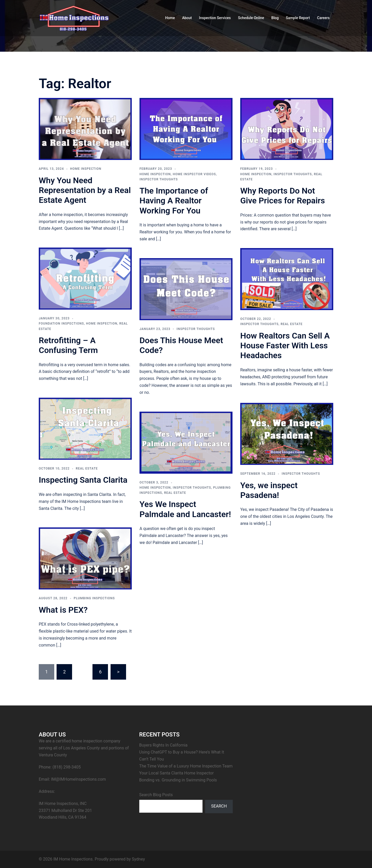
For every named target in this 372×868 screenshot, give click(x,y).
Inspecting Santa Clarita (83, 480)
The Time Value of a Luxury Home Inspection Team (186, 766)
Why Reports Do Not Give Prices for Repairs (283, 196)
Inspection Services (215, 18)
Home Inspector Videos (194, 174)
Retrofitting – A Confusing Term (68, 345)
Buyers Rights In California (163, 745)
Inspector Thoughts (159, 179)
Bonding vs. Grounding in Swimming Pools (178, 780)
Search (219, 806)
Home (170, 18)
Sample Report (298, 18)
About (187, 18)
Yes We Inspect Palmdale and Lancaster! (185, 509)
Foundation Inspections (61, 324)
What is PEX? (63, 610)
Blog (275, 18)
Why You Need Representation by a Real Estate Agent (85, 190)
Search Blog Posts (156, 795)
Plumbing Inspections (94, 598)
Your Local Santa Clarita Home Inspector (176, 773)
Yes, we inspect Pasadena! (269, 490)
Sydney (138, 859)
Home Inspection (86, 169)
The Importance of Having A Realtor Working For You (174, 201)
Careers (323, 18)
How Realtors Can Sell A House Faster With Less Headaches (285, 346)
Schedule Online (251, 18)
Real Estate (292, 324)
